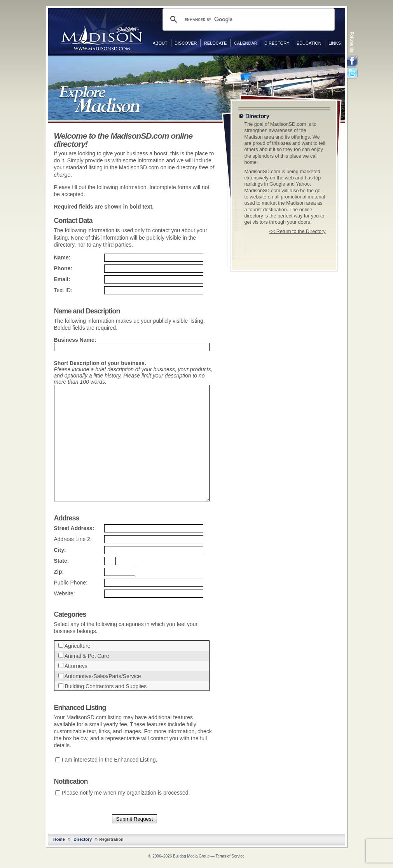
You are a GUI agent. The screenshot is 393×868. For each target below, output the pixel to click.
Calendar (246, 43)
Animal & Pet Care (87, 656)
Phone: (63, 268)
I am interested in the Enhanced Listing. (110, 760)
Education (309, 43)
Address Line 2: (73, 539)
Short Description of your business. (100, 363)
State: (62, 561)
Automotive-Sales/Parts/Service (103, 676)
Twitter (353, 73)
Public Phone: (71, 583)
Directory (277, 43)
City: (60, 550)
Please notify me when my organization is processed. (126, 793)
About (160, 43)
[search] (247, 19)
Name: (62, 257)
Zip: (59, 572)
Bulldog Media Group (191, 856)
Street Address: (74, 528)
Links (335, 43)
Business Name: (75, 340)
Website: (65, 593)
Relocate (215, 43)
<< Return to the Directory (298, 231)
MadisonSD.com (102, 30)
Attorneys (76, 666)
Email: (62, 279)
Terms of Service (230, 856)
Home (59, 839)
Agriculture (78, 646)
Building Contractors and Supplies (106, 686)
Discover (186, 43)
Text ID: (63, 290)
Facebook (353, 61)
